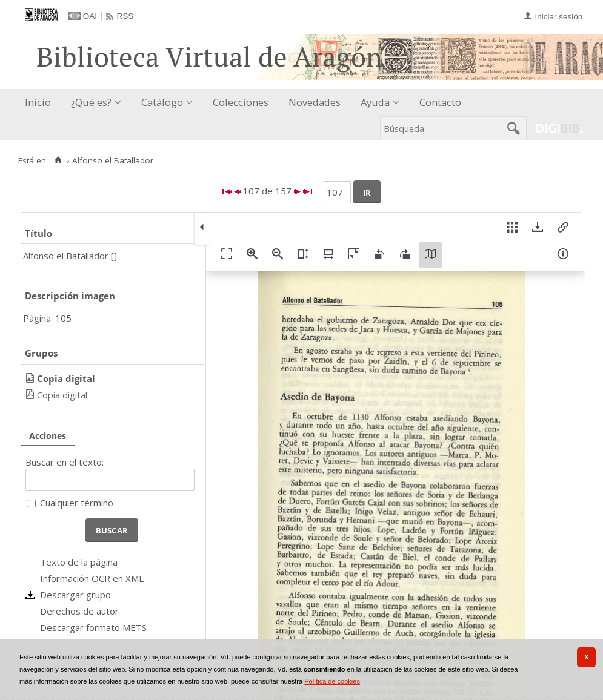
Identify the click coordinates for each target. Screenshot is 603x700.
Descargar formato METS (93, 627)
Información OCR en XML (92, 578)
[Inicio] (58, 160)
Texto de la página (79, 562)
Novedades (315, 102)
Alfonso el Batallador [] (70, 256)
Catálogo (162, 102)
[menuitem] (41, 103)
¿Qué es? (91, 102)
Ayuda (375, 102)
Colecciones (241, 102)
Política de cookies (332, 681)
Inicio (38, 102)
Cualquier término (77, 503)
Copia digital (62, 395)
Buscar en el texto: (65, 462)
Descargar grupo (75, 595)
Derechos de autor (79, 611)
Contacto (440, 102)
